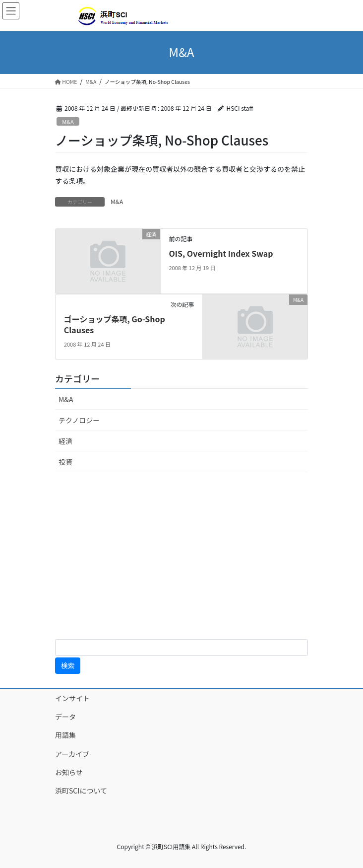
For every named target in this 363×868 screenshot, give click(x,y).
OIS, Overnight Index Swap (221, 253)
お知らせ (69, 772)
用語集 (65, 735)
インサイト (72, 698)
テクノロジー (79, 420)
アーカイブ (83, 754)
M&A (68, 122)
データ (65, 717)
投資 (65, 462)
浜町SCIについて (81, 791)
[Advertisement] (181, 556)
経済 (65, 441)
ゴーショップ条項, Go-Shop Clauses (115, 324)
